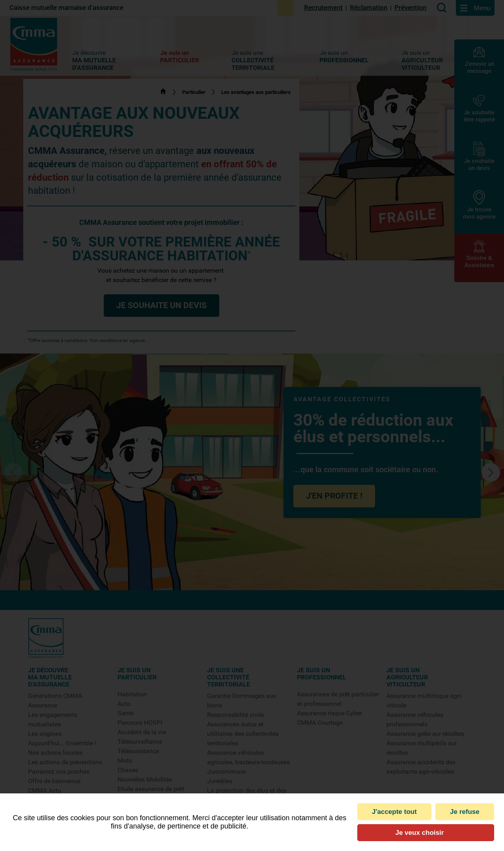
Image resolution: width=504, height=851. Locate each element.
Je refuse (465, 812)
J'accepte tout (394, 812)
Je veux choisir (419, 833)
